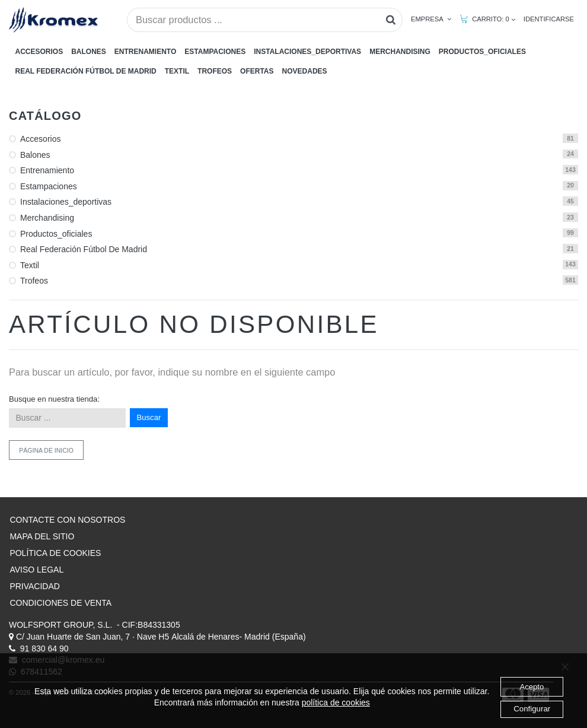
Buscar (149, 417)
